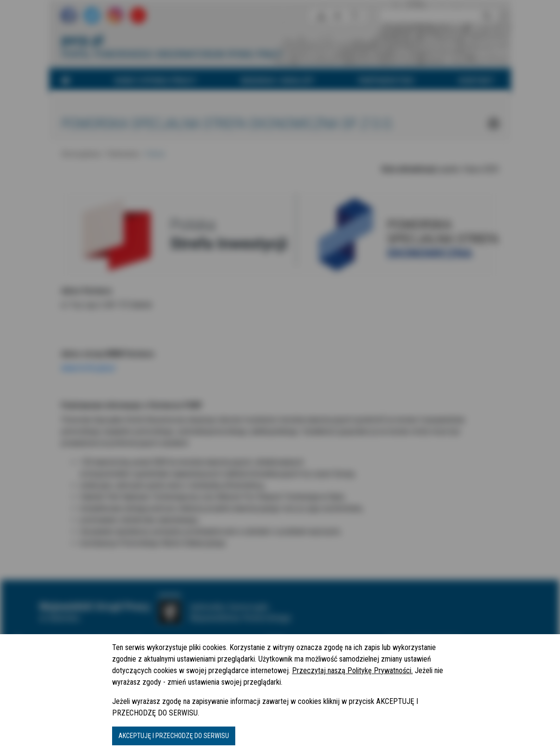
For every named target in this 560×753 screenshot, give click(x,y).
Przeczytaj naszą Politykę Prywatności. (352, 670)
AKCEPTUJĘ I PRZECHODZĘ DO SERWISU (174, 736)
